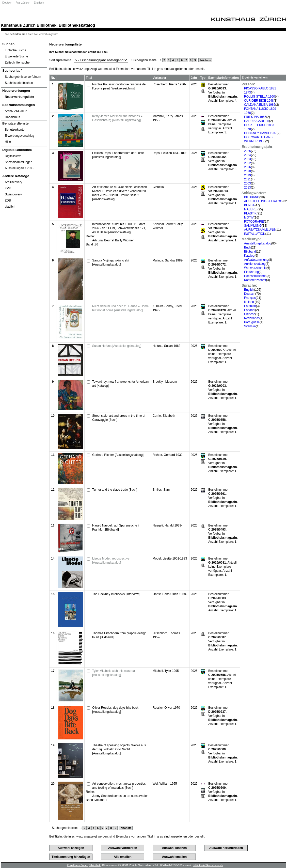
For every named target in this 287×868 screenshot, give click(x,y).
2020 (248, 171)
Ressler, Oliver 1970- (167, 708)
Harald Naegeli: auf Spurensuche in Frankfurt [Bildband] (116, 528)
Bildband (250, 252)
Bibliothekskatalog (77, 25)
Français (250, 298)
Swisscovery (13, 194)
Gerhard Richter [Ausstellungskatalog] (118, 455)
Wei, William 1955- (165, 784)
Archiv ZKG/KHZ (16, 111)
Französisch (23, 3)
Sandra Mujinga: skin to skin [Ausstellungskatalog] (111, 262)
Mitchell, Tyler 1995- (166, 671)
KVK (8, 188)
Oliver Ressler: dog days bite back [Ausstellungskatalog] (115, 710)
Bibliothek (46, 25)
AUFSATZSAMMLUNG (260, 230)
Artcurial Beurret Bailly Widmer (113, 240)
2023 (248, 159)
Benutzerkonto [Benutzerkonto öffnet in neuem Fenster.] (15, 130)
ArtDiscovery (13, 182)
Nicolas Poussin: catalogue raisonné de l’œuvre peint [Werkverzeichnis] (119, 86)
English (249, 290)
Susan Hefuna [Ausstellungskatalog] (117, 346)
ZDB (8, 200)
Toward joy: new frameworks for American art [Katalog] (120, 384)
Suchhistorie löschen (19, 83)
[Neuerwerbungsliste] (24, 97)
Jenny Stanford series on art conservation (120, 796)
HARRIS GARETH (257, 121)
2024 (248, 155)
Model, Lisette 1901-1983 (170, 559)
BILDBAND (252, 197)
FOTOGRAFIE (254, 222)
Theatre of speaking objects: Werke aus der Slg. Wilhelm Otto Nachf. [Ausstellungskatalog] (119, 749)
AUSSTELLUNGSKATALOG (263, 201)
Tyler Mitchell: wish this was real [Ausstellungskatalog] (114, 673)
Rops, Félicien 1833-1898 (170, 153)
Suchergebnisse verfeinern (23, 77)
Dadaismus (12, 117)
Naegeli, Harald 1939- (168, 525)
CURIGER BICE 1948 (259, 101)
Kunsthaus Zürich (18, 25)
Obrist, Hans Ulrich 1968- (170, 594)
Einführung (251, 272)
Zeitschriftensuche (17, 63)
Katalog (249, 256)
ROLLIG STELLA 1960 (259, 97)
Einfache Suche (15, 50)
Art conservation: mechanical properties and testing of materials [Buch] (119, 786)
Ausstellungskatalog (258, 243)
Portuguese (252, 322)
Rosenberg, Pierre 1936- (169, 84)
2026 (248, 167)
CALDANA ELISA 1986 (260, 105)
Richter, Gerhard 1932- (168, 455)
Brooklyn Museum (165, 382)
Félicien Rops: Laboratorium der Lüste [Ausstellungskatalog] (118, 155)
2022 (248, 163)
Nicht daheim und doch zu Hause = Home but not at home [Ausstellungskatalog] (120, 308)
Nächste (205, 60)
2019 (248, 175)
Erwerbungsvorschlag (19, 136)
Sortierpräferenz (60, 60)
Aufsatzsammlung (256, 260)
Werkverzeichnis (255, 268)
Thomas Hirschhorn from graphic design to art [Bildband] (119, 635)
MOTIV (249, 218)
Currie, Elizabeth (164, 416)
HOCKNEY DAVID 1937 (260, 133)
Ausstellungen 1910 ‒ (20, 168)
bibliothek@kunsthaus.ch (208, 865)
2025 (248, 151)
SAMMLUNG (253, 226)
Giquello (158, 187)
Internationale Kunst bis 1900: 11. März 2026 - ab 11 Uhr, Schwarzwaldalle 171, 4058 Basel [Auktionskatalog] (119, 228)
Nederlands (252, 318)
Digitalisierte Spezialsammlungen (19, 159)
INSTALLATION (255, 234)
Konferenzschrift (255, 280)
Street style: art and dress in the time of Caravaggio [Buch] (119, 418)
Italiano (249, 302)
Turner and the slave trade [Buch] (115, 490)
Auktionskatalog (255, 264)
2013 (248, 188)
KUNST (249, 205)
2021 (248, 179)
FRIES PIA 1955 (255, 117)
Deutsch (7, 3)
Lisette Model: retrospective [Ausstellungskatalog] (111, 561)
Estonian (250, 306)
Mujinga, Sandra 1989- (168, 260)
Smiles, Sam (161, 490)
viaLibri (10, 207)
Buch (248, 247)
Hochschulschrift (255, 276)
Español (250, 310)
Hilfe (8, 142)
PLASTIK (250, 213)
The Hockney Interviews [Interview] (116, 594)
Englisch (39, 3)
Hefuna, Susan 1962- (167, 346)
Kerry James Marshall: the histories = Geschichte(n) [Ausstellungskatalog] (117, 118)
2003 (248, 183)
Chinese (250, 314)
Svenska (250, 326)
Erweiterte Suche (16, 56)
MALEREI (251, 209)
